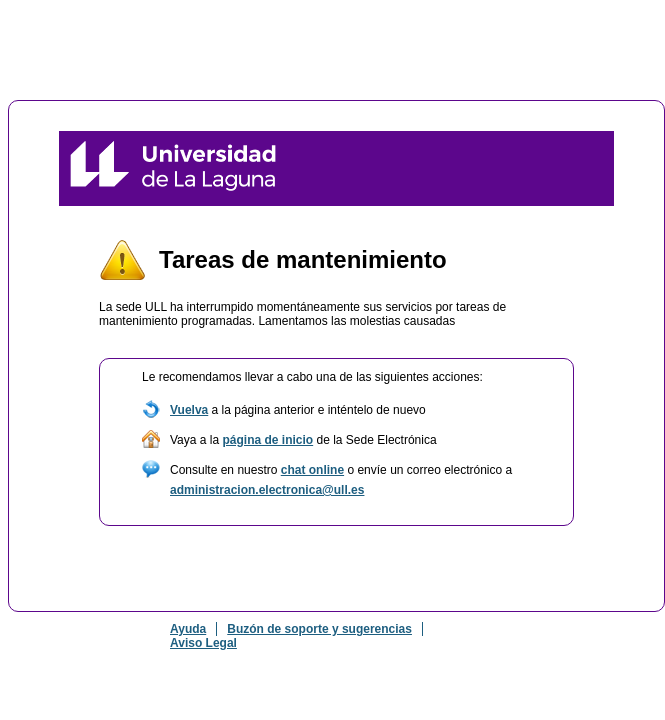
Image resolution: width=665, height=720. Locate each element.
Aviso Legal (203, 643)
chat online (312, 470)
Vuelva (189, 410)
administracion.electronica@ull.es (267, 490)
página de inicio (267, 440)
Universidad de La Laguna (172, 168)
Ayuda (188, 629)
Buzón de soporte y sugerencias (319, 629)
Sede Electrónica (504, 168)
